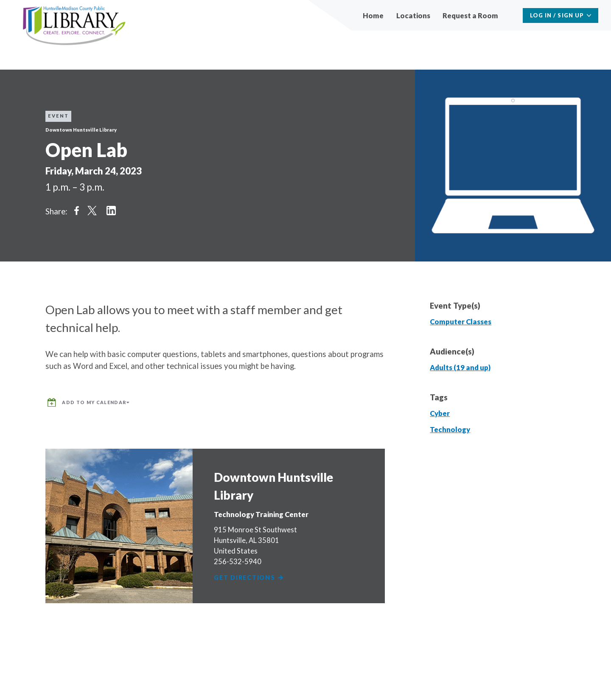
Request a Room (470, 15)
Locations (413, 15)
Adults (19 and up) (460, 367)
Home (373, 15)
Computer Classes (461, 322)
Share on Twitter (92, 211)
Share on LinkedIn (111, 211)
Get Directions (251, 576)
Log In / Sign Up (557, 15)
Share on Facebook (77, 211)
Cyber (440, 413)
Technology (450, 429)
